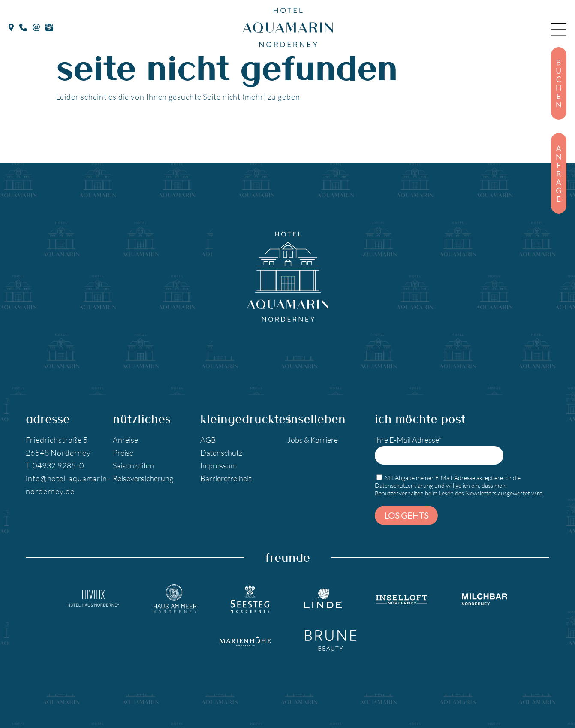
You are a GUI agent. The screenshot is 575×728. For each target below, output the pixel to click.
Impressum (218, 465)
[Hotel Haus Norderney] (93, 598)
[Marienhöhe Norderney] (245, 640)
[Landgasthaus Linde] (322, 598)
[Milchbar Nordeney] (485, 599)
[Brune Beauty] (331, 640)
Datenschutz (221, 453)
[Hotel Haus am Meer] (175, 599)
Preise (123, 453)
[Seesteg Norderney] (250, 599)
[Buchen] (559, 83)
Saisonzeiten (133, 465)
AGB (208, 440)
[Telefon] (23, 26)
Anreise (125, 440)
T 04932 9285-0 (55, 465)
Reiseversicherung (143, 478)
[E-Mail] (36, 26)
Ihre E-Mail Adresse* (439, 450)
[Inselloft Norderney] (402, 598)
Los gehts (406, 515)
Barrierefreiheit (226, 478)
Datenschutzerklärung (404, 485)
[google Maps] (11, 26)
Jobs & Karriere (313, 440)
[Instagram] (49, 26)
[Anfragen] (559, 173)
